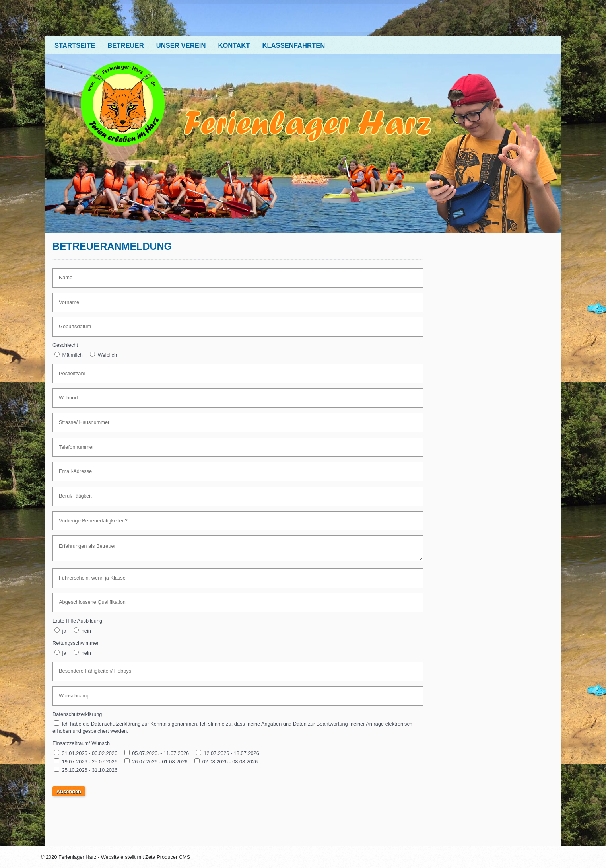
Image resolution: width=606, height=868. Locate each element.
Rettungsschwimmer (76, 643)
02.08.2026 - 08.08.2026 (230, 762)
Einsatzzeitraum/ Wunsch (81, 743)
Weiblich (107, 355)
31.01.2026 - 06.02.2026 (90, 753)
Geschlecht (65, 345)
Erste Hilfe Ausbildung (77, 621)
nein (86, 631)
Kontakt (234, 46)
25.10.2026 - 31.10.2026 (90, 770)
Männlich (73, 355)
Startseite (75, 46)
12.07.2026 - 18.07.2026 (231, 753)
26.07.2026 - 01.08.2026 (160, 762)
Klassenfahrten (293, 46)
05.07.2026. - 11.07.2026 (160, 753)
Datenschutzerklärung (77, 714)
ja (64, 631)
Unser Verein (181, 46)
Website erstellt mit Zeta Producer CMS (146, 857)
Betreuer (125, 46)
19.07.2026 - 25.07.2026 (90, 762)
